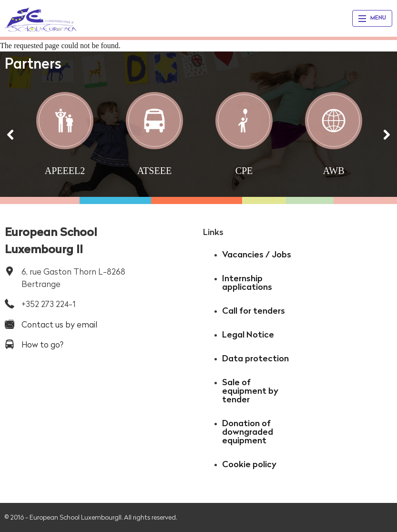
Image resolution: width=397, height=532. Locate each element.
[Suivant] (387, 135)
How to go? (42, 344)
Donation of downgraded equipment (248, 432)
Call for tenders (254, 311)
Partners (33, 63)
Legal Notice (248, 334)
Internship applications (247, 282)
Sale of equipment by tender (250, 391)
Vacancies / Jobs (257, 254)
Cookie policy (249, 464)
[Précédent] (10, 135)
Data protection (255, 358)
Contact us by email (59, 324)
